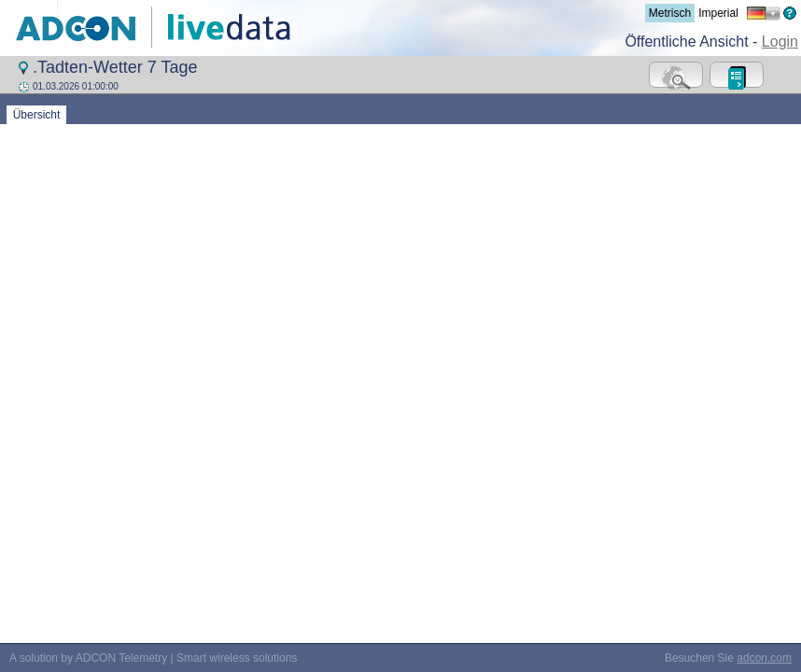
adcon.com (764, 392)
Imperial (718, 13)
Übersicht (36, 115)
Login (780, 42)
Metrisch (670, 13)
